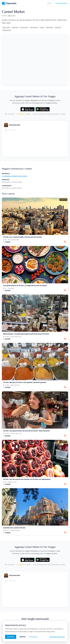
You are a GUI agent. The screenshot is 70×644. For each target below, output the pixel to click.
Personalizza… (34, 637)
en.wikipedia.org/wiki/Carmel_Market (15, 176)
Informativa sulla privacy (57, 637)
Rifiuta (23, 637)
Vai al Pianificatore (61, 3)
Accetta (11, 637)
